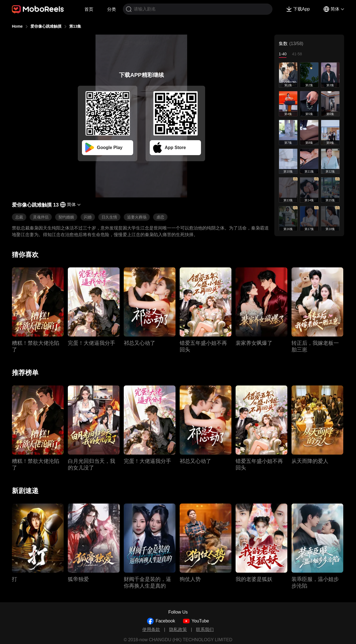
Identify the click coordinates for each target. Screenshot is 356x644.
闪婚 (88, 217)
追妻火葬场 (137, 217)
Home (17, 26)
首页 (89, 9)
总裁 (19, 217)
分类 (112, 9)
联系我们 (205, 629)
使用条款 (151, 629)
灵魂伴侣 (41, 217)
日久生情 (109, 217)
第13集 (75, 26)
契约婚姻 (66, 217)
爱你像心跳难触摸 (46, 26)
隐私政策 (178, 629)
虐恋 (160, 217)
